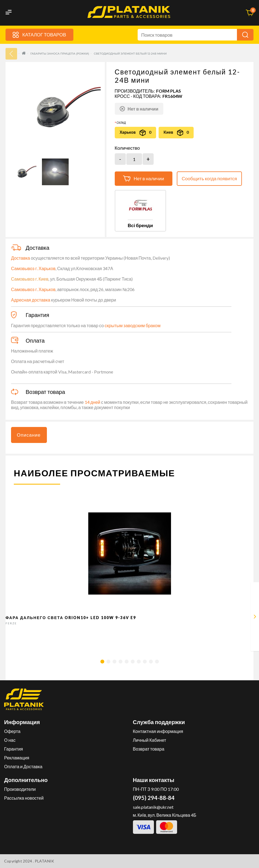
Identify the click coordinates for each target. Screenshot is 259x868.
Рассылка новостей (24, 798)
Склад (121, 123)
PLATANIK (45, 861)
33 (11, 54)
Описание (29, 435)
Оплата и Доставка (23, 766)
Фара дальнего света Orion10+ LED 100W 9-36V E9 (71, 618)
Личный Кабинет (150, 740)
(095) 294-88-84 (154, 798)
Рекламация (17, 758)
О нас (10, 740)
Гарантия (14, 749)
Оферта (12, 731)
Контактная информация (158, 731)
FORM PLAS (169, 91)
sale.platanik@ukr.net (153, 807)
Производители (20, 789)
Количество (127, 148)
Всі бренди (140, 225)
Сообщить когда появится (209, 178)
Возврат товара (149, 749)
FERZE (11, 623)
